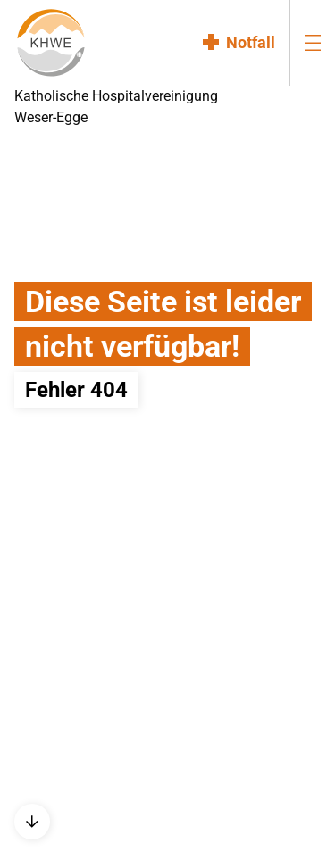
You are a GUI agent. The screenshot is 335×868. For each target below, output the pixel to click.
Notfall (251, 42)
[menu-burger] (313, 42)
